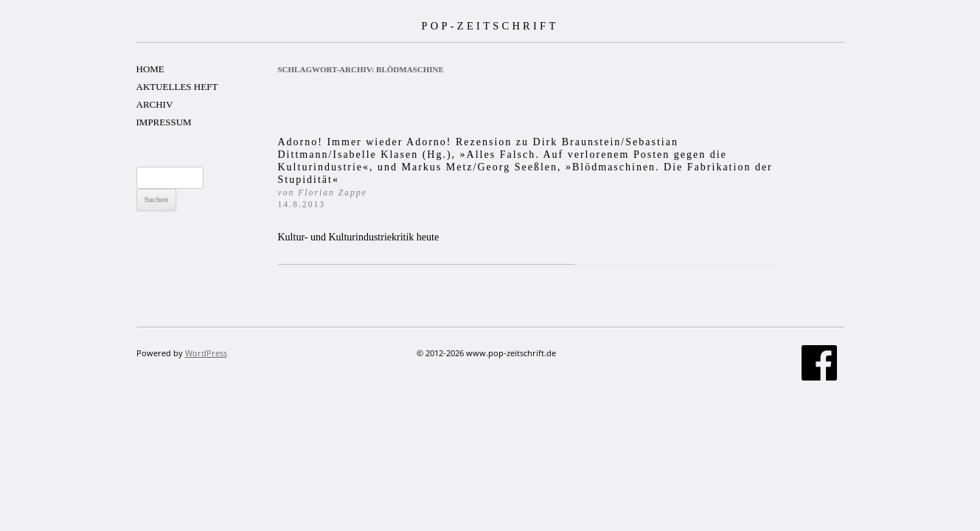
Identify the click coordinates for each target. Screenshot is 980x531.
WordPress (206, 353)
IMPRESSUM (164, 122)
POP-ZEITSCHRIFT (490, 26)
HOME (150, 69)
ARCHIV (155, 104)
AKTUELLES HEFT (177, 87)
